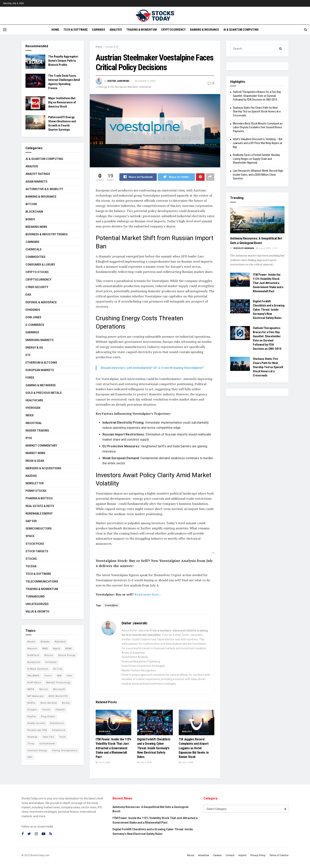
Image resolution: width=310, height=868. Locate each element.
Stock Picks (35, 544)
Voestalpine (111, 605)
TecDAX (31, 566)
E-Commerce (35, 325)
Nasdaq (31, 476)
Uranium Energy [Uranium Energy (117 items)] (37, 751)
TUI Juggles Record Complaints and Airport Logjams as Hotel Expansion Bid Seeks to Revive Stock (194, 748)
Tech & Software (76, 30)
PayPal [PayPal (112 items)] (32, 717)
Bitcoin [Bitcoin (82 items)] (49, 655)
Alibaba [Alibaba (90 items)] (45, 642)
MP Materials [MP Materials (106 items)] (35, 696)
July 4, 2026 (103, 762)
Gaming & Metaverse (41, 385)
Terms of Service (279, 855)
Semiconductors (39, 529)
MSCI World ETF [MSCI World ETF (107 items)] (58, 696)
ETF (28, 355)
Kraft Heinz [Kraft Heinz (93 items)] (34, 683)
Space (30, 536)
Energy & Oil (112, 47)
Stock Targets (37, 551)
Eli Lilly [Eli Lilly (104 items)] (58, 669)
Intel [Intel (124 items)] (69, 676)
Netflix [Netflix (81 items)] (31, 703)
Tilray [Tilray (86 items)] (31, 744)
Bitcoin (31, 204)
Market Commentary (41, 446)
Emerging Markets (40, 340)
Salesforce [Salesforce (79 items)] (59, 730)
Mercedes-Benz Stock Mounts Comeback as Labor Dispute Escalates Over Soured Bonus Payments (258, 127)
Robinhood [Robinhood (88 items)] (57, 723)
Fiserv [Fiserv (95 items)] (48, 676)
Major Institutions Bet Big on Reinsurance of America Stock (62, 102)
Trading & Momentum (142, 30)
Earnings (99, 30)
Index (30, 415)
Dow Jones (33, 317)
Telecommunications (42, 581)
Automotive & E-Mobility (44, 189)
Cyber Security (37, 287)
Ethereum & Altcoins (41, 363)
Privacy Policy (258, 855)
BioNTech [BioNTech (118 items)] (33, 655)
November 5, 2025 (145, 81)
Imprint (242, 855)
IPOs (29, 438)
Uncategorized (37, 604)
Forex (30, 378)
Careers (217, 855)
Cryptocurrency (173, 30)
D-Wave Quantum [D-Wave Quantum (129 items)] (38, 669)
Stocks (31, 559)
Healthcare (34, 400)
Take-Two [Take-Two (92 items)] (48, 737)
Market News (35, 453)
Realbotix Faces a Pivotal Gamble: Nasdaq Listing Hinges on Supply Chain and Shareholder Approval (256, 159)
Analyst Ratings (38, 174)
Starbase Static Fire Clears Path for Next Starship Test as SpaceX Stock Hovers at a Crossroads (257, 112)
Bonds (30, 219)
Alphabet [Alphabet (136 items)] (60, 642)
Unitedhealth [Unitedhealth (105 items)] (47, 744)
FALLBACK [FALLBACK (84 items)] (33, 676)
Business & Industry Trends (47, 234)
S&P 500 (31, 521)
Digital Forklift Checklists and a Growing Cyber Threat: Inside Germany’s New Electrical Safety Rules (154, 748)
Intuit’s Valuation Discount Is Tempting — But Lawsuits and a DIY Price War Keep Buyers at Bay (258, 143)
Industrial (145, 87)
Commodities (35, 257)
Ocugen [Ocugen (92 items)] (32, 710)
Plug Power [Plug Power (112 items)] (48, 717)
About (191, 855)
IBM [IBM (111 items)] (59, 676)
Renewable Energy (39, 514)
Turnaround (35, 597)
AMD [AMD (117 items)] (45, 649)
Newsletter (35, 483)
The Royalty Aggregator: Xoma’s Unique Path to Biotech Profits (64, 61)
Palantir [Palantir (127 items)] (60, 710)
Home (55, 30)
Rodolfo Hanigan (244, 248)
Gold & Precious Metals (44, 393)
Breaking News (36, 227)
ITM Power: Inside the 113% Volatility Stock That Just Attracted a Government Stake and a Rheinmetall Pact (113, 748)
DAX (28, 295)
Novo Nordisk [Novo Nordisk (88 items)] (49, 703)
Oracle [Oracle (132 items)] (46, 710)
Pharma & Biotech (39, 498)
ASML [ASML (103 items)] (69, 649)
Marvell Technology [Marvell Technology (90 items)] (58, 683)
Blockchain (34, 212)
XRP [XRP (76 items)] (30, 757)
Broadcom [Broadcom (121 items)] (34, 662)
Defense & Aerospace (41, 302)
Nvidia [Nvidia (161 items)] (66, 703)
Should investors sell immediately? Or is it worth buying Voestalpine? (152, 368)
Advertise (204, 855)
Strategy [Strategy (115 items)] (32, 737)
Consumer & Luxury (40, 265)
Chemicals (34, 249)
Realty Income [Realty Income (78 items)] (36, 723)
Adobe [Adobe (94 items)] (31, 642)
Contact (230, 855)
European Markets (126, 87)
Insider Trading (37, 431)
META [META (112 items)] (31, 689)
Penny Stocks (36, 491)
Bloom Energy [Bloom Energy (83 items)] (67, 655)
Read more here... (148, 594)
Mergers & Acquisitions (43, 468)
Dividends (33, 310)
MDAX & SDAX (35, 461)
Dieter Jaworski (118, 81)
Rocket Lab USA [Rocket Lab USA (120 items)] (37, 730)
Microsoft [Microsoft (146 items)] (59, 689)
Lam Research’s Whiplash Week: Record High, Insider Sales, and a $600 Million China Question (258, 175)
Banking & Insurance (205, 30)
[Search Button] (281, 49)
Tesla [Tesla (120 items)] (62, 737)
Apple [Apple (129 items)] (57, 649)
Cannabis (32, 242)
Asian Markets (36, 182)
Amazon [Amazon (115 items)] (32, 649)
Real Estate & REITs (40, 506)
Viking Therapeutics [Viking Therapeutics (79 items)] (65, 751)
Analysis (116, 30)
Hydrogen (105, 732)
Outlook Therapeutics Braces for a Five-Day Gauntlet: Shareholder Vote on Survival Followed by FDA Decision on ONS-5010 (257, 96)
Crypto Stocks (37, 272)
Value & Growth (37, 612)
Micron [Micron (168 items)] (44, 689)
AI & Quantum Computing (241, 30)
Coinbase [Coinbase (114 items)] (51, 662)
